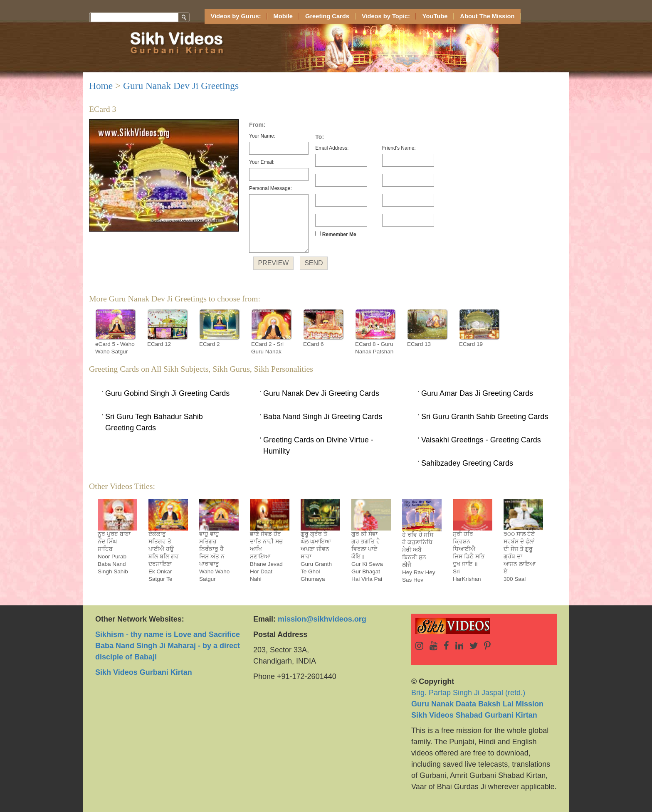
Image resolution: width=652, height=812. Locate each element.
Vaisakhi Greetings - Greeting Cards (481, 440)
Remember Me (336, 234)
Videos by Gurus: (236, 16)
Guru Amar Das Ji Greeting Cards (477, 393)
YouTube (435, 16)
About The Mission (487, 16)
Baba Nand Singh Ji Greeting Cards (323, 417)
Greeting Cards (327, 16)
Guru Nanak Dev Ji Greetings (181, 86)
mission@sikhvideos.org (322, 619)
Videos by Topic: (386, 16)
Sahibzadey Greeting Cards (467, 463)
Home (101, 86)
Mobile (283, 16)
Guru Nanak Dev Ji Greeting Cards (321, 393)
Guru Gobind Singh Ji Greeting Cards (167, 393)
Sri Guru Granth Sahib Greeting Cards (485, 417)
